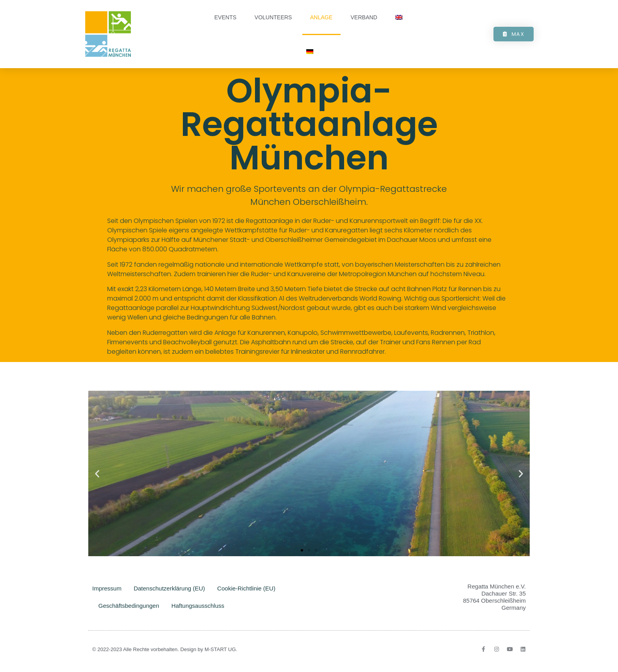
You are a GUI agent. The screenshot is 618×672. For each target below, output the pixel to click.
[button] (97, 473)
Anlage (321, 17)
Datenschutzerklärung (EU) (169, 588)
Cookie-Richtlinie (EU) (246, 588)
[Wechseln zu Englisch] (399, 18)
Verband (364, 17)
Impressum (107, 588)
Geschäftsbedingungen (129, 606)
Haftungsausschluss (198, 606)
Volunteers (273, 17)
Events (225, 17)
